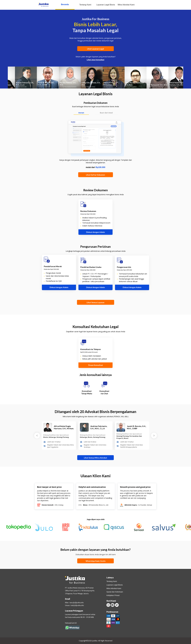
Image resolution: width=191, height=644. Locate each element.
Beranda (65, 4)
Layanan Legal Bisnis (106, 5)
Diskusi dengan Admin (95, 232)
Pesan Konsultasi (96, 365)
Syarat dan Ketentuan (115, 592)
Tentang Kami (85, 5)
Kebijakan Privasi (113, 595)
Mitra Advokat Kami (126, 5)
